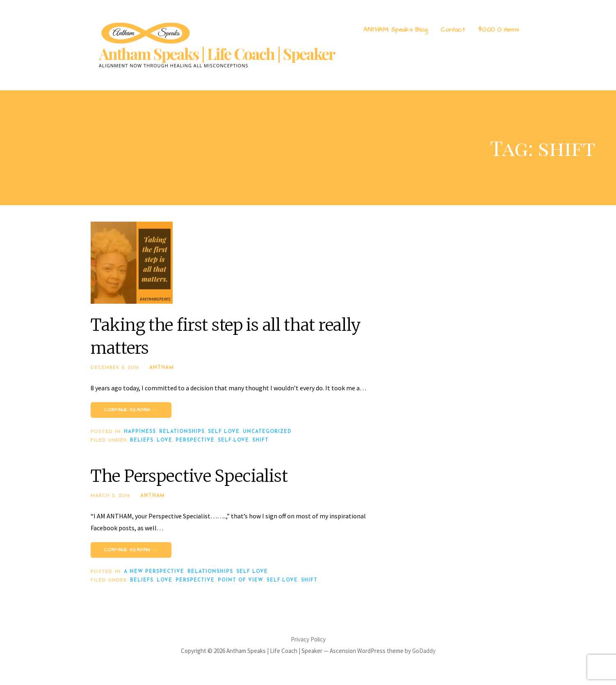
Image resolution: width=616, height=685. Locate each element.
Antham (162, 368)
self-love (233, 440)
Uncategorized (267, 432)
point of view (241, 580)
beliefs (142, 440)
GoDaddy (424, 651)
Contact (453, 30)
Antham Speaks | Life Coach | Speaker (217, 54)
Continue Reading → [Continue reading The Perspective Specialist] (131, 550)
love (164, 440)
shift (260, 440)
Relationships (182, 432)
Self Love (224, 432)
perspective (195, 440)
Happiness (140, 432)
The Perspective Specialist (189, 476)
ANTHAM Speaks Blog (395, 30)
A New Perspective (154, 572)
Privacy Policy (308, 639)
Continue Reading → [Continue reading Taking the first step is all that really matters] (131, 410)
